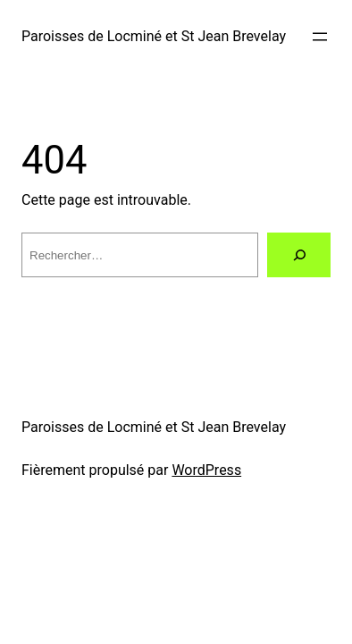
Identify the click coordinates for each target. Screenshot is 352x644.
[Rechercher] (299, 254)
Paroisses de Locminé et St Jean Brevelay (154, 36)
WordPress (206, 470)
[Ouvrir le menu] (320, 37)
